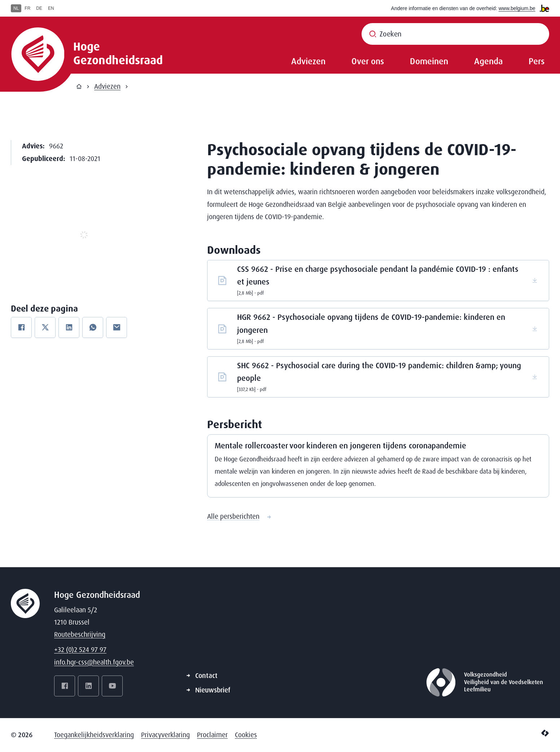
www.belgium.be (517, 8)
